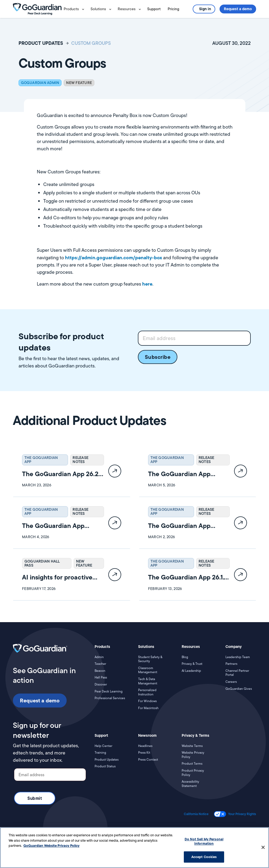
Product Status (105, 766)
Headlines (145, 746)
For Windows (147, 701)
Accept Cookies (204, 857)
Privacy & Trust (192, 664)
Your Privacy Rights (242, 814)
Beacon (100, 671)
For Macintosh (148, 708)
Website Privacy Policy (193, 755)
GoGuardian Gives (239, 689)
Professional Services (110, 698)
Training (100, 753)
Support (154, 9)
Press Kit (144, 753)
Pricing (173, 9)
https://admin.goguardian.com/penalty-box (114, 258)
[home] (37, 9)
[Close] (263, 847)
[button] (75, 9)
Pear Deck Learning (109, 691)
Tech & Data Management (148, 681)
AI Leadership (191, 671)
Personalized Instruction (147, 692)
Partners (231, 664)
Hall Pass (101, 677)
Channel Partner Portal (237, 673)
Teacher (100, 664)
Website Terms (192, 746)
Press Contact (148, 760)
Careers (231, 682)
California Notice (196, 814)
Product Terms (192, 764)
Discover (101, 684)
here (147, 284)
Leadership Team (238, 657)
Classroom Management (148, 670)
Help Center (103, 746)
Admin (99, 657)
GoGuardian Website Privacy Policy (51, 845)
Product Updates (107, 760)
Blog (185, 657)
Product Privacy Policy (193, 773)
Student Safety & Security (150, 659)
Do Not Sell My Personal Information (204, 841)
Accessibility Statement (190, 784)
